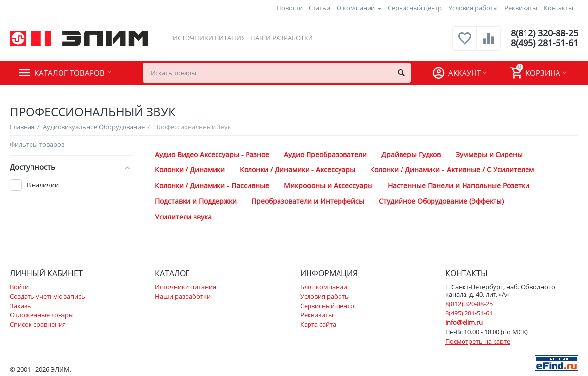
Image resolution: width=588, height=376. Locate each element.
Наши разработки (282, 38)
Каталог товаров (70, 73)
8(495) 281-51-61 (544, 43)
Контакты (558, 8)
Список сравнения (38, 324)
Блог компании (324, 287)
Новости (290, 8)
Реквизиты (521, 8)
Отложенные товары (42, 315)
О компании (356, 8)
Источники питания (209, 38)
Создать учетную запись (47, 296)
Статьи (320, 8)
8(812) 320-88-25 (544, 33)
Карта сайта (318, 324)
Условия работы (473, 8)
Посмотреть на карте (478, 341)
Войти (19, 287)
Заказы (21, 306)
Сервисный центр (415, 8)
